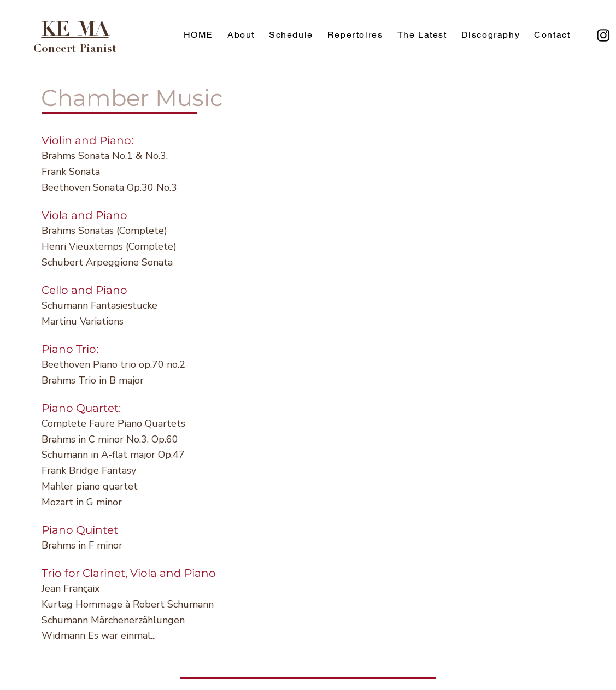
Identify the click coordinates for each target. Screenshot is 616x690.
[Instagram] (603, 35)
